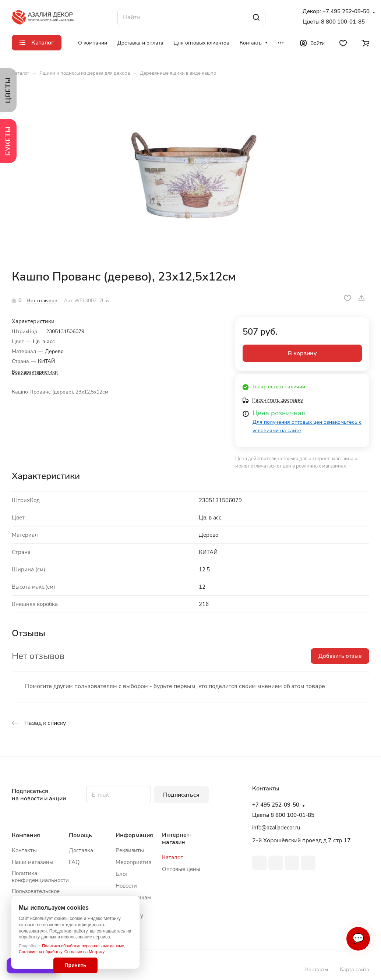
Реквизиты (130, 850)
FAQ (74, 862)
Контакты (24, 850)
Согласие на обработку (40, 952)
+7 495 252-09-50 (346, 12)
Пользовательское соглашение (36, 895)
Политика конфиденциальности (40, 877)
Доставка (81, 850)
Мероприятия (133, 862)
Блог (122, 874)
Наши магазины (33, 862)
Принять (75, 965)
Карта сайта (354, 970)
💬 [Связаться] (358, 939)
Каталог (172, 857)
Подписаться (181, 795)
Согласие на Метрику (84, 952)
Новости (126, 886)
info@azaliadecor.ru (276, 828)
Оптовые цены (181, 869)
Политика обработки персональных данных (83, 946)
